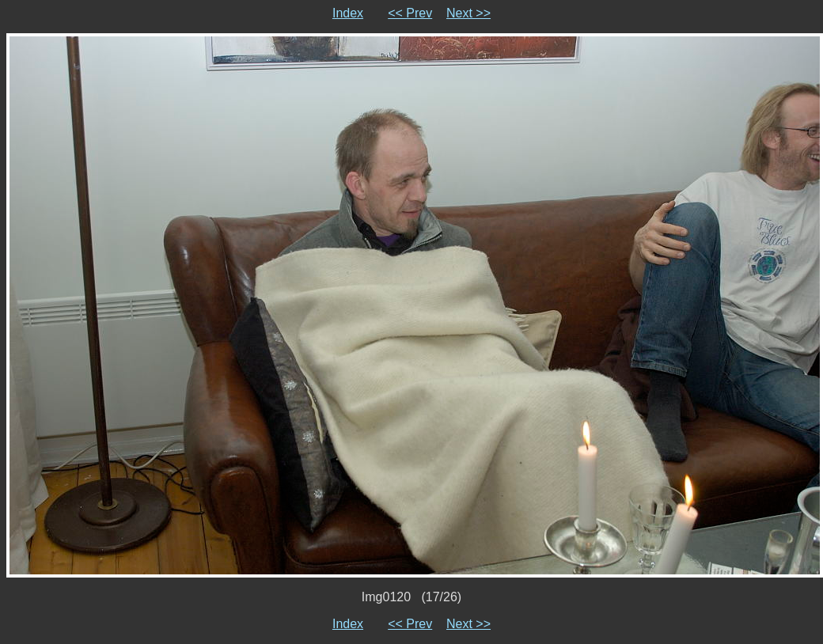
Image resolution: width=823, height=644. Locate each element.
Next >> (468, 13)
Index (348, 13)
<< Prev (410, 13)
